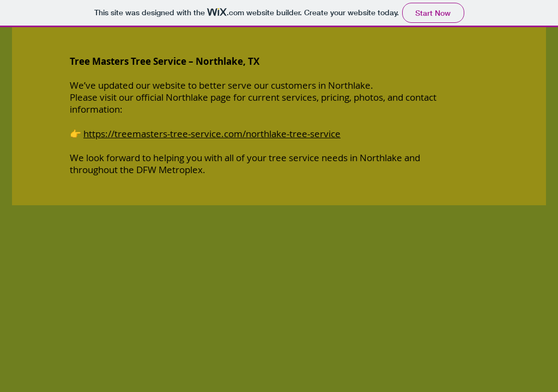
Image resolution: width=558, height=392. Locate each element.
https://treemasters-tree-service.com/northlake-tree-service (212, 134)
